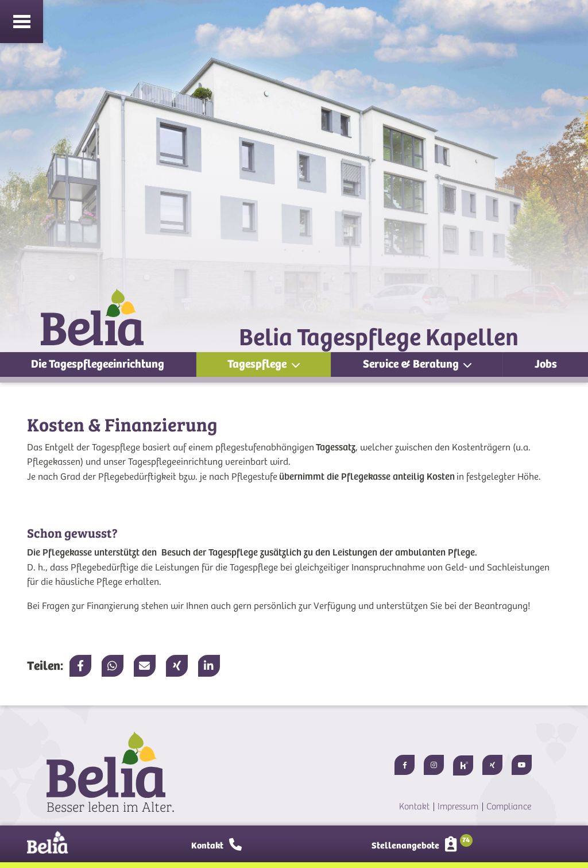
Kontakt (414, 807)
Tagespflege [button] (258, 364)
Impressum (458, 807)
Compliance (509, 807)
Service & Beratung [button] (412, 364)
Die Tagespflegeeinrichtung (98, 364)
